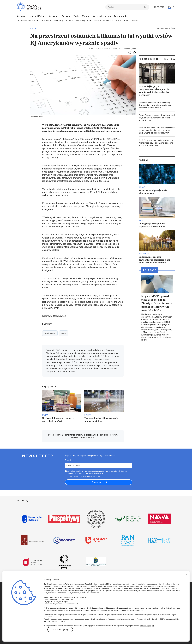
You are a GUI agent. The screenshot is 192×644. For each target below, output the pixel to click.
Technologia (121, 16)
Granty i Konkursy (103, 20)
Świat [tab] (173, 59)
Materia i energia (102, 16)
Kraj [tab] (166, 59)
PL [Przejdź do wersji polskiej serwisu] (170, 7)
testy (64, 333)
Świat (34, 28)
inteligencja (50, 333)
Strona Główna (163, 28)
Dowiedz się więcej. (147, 626)
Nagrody (59, 20)
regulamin (79, 471)
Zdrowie (66, 16)
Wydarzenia (122, 20)
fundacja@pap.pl (114, 619)
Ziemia (86, 16)
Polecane (150, 270)
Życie (76, 16)
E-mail (68, 460)
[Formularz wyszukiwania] (127, 7)
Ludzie (134, 20)
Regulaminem (105, 435)
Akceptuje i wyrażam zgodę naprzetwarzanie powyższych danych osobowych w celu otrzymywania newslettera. (97, 472)
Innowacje (46, 20)
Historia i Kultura (37, 16)
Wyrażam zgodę (60, 630)
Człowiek (54, 16)
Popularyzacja (83, 20)
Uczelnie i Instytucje (27, 20)
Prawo (70, 20)
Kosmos (21, 16)
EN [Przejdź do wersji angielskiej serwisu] (174, 7)
